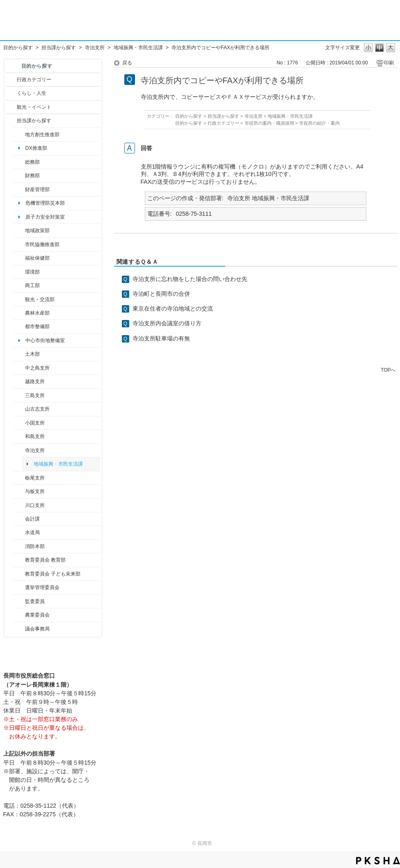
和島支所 (35, 436)
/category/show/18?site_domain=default (11, 107)
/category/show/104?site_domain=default (19, 231)
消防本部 (35, 546)
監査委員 (35, 601)
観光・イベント (34, 107)
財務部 (32, 176)
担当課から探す (59, 48)
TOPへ (388, 370)
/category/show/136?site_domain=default (19, 491)
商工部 (32, 286)
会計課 (32, 519)
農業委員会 (37, 615)
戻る (127, 63)
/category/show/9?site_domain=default (11, 121)
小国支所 (35, 423)
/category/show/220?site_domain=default (19, 601)
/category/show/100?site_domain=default (19, 135)
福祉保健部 (37, 258)
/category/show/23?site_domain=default (19, 272)
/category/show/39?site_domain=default (19, 560)
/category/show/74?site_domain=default (19, 423)
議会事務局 (37, 629)
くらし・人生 (32, 93)
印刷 (389, 63)
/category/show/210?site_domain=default (19, 519)
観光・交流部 (40, 299)
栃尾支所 (35, 478)
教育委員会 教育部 (45, 560)
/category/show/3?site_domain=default (11, 80)
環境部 (32, 272)
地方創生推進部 (42, 135)
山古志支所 (37, 409)
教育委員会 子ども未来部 (53, 574)
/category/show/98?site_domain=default (19, 409)
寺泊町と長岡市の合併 (161, 294)
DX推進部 (36, 148)
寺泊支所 (95, 48)
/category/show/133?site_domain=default (19, 505)
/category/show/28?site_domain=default (19, 354)
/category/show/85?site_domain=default (19, 546)
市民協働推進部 (42, 244)
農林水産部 (37, 313)
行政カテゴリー (34, 80)
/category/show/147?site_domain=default (19, 532)
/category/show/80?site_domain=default (19, 478)
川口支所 (35, 505)
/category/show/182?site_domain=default (19, 327)
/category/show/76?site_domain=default (19, 313)
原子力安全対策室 (45, 217)
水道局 (32, 532)
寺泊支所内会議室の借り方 (167, 323)
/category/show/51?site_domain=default (19, 574)
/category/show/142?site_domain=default (19, 381)
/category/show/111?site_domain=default (19, 587)
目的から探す (18, 48)
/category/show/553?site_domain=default (19, 190)
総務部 (32, 162)
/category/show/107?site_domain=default (19, 368)
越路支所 (35, 381)
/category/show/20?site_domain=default (19, 299)
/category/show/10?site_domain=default (19, 162)
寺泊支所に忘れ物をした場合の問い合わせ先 (190, 279)
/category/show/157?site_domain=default (19, 629)
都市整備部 (37, 327)
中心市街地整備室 (45, 340)
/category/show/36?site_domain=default (19, 286)
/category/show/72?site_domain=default (19, 176)
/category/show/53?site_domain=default (19, 395)
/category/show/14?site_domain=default (19, 258)
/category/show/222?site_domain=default (19, 615)
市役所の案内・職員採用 (269, 123)
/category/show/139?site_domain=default (19, 436)
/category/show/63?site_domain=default (19, 450)
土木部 (32, 354)
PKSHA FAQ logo (378, 861)
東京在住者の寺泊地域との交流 (173, 308)
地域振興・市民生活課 (138, 48)
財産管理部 (37, 190)
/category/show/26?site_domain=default (19, 244)
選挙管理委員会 (42, 587)
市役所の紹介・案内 (319, 123)
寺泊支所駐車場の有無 (161, 338)
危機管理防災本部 (45, 203)
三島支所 (35, 395)
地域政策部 (37, 231)
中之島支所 (37, 368)
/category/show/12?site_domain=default (11, 93)
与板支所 (35, 491)
